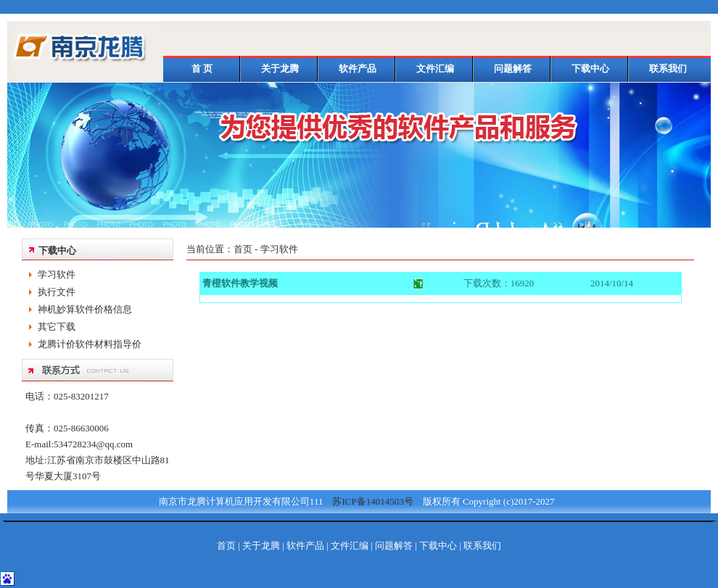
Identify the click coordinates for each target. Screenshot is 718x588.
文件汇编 (435, 69)
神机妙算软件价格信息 (85, 309)
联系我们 (668, 69)
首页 (243, 249)
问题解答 (513, 69)
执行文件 (57, 292)
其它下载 (57, 327)
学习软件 (57, 274)
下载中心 (590, 69)
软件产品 (358, 69)
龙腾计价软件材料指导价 (90, 344)
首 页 (202, 69)
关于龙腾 (280, 69)
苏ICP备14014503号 (368, 501)
